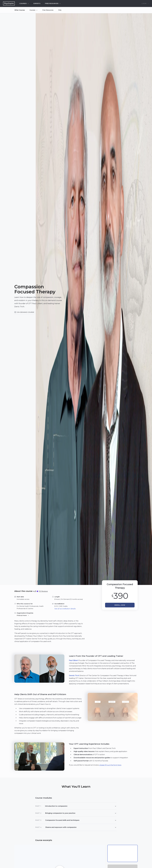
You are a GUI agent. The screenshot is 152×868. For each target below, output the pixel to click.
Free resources (53, 3)
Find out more (23, 615)
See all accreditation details (65, 609)
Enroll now (120, 605)
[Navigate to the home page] (9, 3)
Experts (37, 3)
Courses (24, 3)
